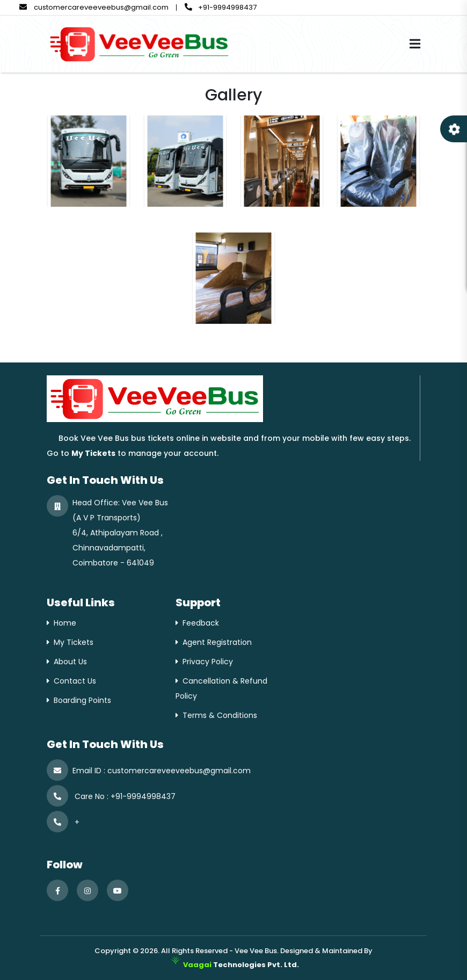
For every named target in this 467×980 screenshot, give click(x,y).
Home (65, 623)
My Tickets (74, 642)
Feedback (201, 623)
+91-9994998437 (221, 7)
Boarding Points (82, 700)
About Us (70, 662)
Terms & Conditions (220, 715)
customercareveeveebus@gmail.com (94, 7)
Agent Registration (217, 642)
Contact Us (75, 681)
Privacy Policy (208, 662)
